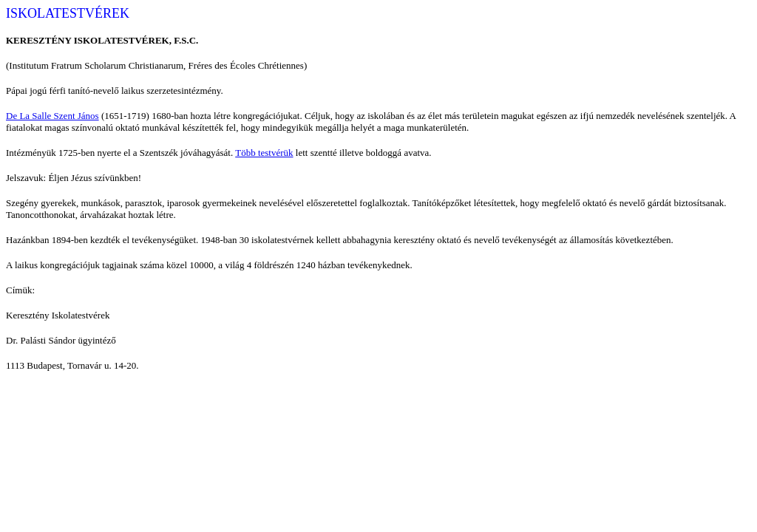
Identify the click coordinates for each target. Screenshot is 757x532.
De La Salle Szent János (52, 116)
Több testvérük (264, 153)
